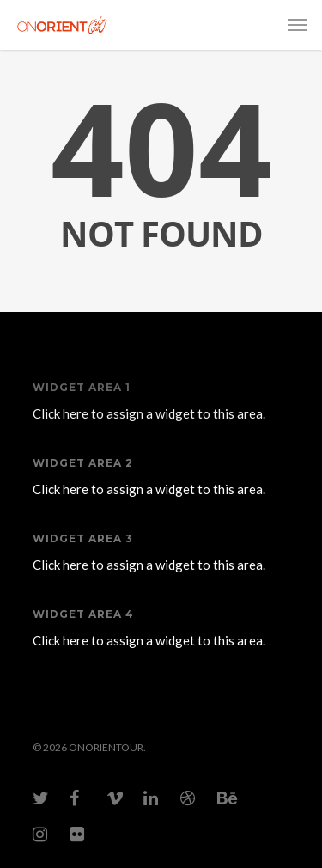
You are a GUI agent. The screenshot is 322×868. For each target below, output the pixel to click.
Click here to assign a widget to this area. (149, 413)
